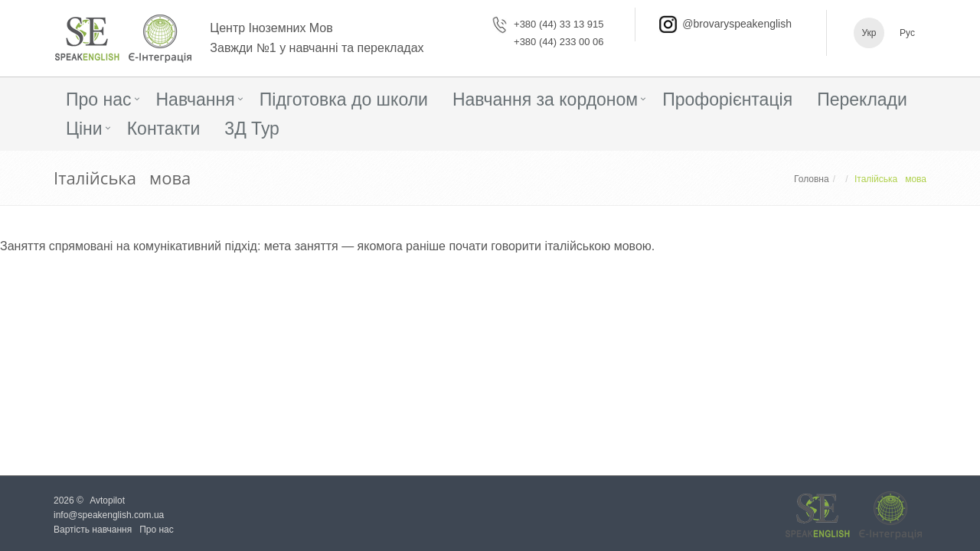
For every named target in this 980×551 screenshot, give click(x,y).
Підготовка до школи (344, 99)
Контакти (164, 129)
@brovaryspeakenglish (737, 24)
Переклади (862, 99)
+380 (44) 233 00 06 (559, 42)
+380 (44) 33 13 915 (559, 24)
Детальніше (40, 293)
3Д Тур (252, 129)
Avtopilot (107, 500)
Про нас (99, 99)
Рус (907, 33)
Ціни (84, 129)
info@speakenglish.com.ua (109, 515)
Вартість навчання (93, 530)
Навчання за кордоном (545, 99)
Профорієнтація (727, 99)
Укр (869, 33)
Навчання (196, 99)
